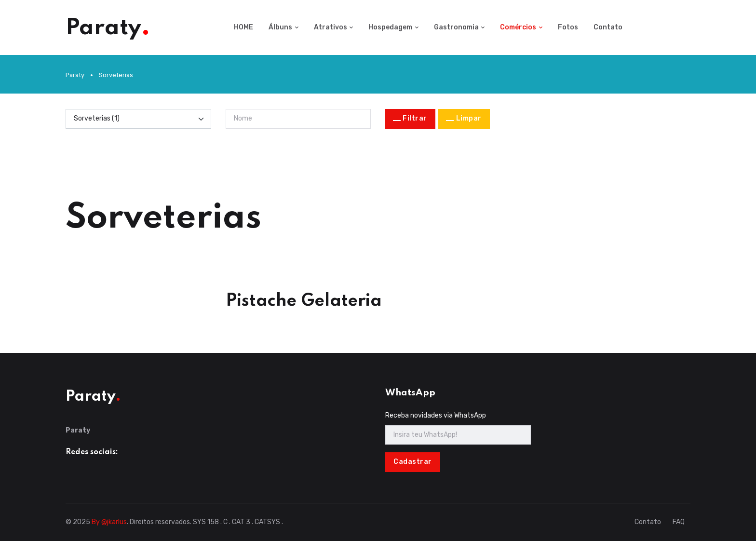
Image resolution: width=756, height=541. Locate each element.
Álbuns (280, 27)
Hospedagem (390, 27)
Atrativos (331, 27)
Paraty (75, 75)
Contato (608, 27)
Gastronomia (456, 27)
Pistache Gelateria (304, 301)
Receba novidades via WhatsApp (436, 415)
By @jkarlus (109, 522)
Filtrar (415, 118)
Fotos (568, 27)
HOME (243, 27)
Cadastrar (413, 462)
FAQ (679, 522)
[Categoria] (138, 119)
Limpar (469, 118)
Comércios (518, 27)
